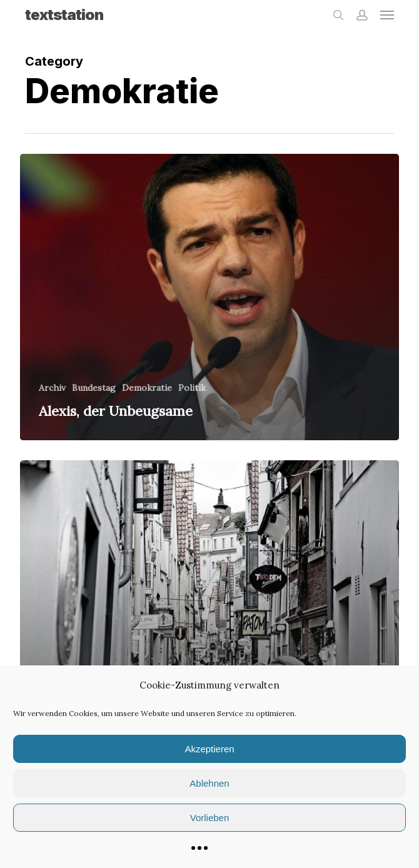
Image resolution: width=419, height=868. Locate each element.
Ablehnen (209, 783)
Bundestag (94, 388)
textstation (64, 15)
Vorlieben (210, 818)
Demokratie (147, 388)
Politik (192, 388)
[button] (387, 15)
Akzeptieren (209, 749)
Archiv (52, 388)
